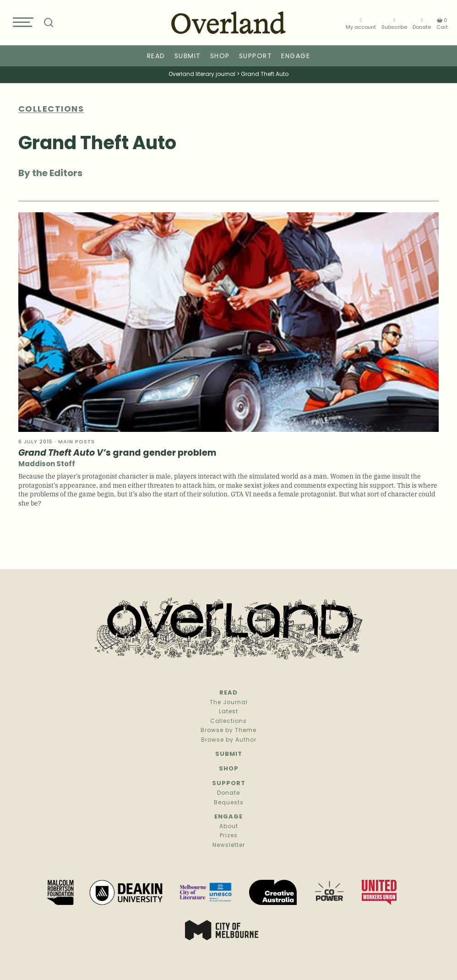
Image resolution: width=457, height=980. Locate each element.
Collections (228, 722)
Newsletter (229, 845)
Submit (188, 57)
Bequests (229, 803)
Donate (422, 24)
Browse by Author (229, 740)
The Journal (229, 703)
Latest (228, 712)
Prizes (229, 836)
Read (156, 57)
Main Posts (76, 442)
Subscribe (394, 24)
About (229, 827)
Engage (296, 57)
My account (361, 24)
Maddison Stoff (47, 465)
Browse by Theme (228, 731)
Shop (220, 57)
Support (256, 57)
